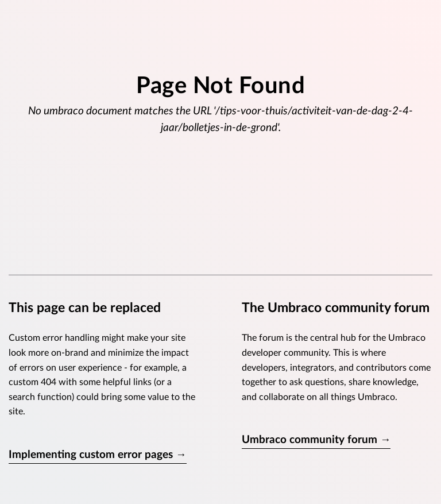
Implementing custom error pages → (98, 455)
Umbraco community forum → (316, 440)
